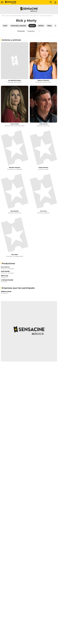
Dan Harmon (5, 267)
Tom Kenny (43, 211)
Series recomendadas (16, 16)
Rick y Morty (26, 16)
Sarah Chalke (15, 124)
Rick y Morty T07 (34, 16)
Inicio (3, 16)
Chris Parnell (43, 124)
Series (7, 16)
